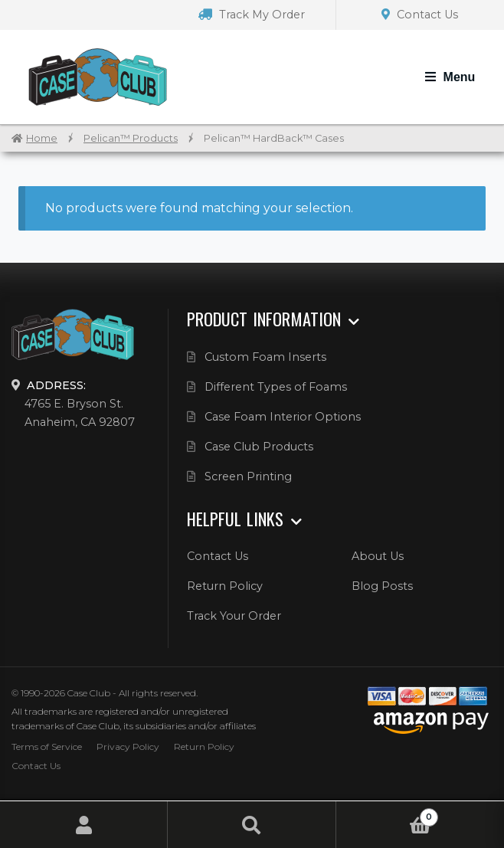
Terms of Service (47, 747)
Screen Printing (248, 476)
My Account (84, 825)
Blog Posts (382, 586)
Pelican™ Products (131, 138)
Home (42, 138)
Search (252, 825)
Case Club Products (259, 447)
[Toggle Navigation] (450, 77)
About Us (378, 556)
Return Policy (225, 586)
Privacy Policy (128, 747)
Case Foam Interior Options (283, 417)
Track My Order (252, 15)
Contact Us (420, 15)
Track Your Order (234, 616)
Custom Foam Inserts (265, 357)
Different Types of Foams (276, 387)
